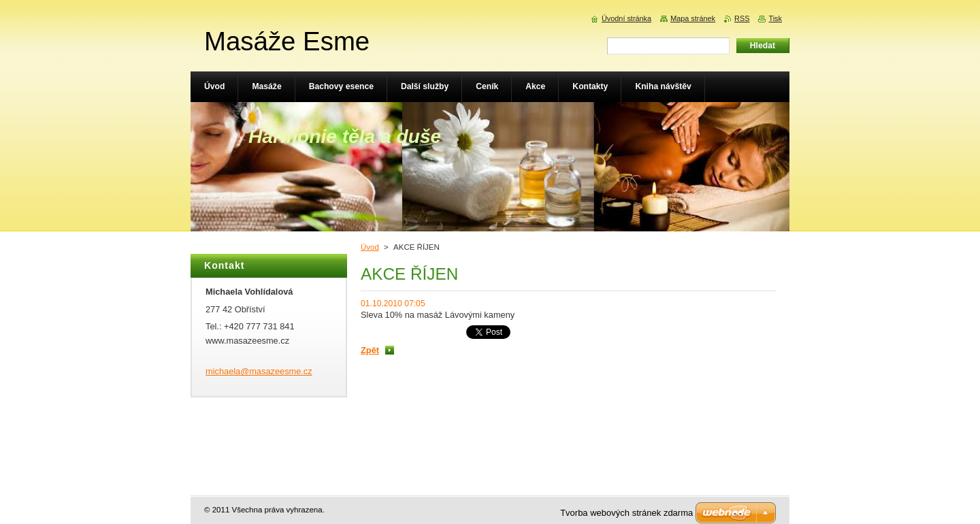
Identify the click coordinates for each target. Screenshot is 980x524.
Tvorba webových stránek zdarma (626, 513)
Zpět (370, 350)
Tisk (775, 18)
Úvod (370, 247)
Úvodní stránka (626, 18)
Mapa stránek (693, 18)
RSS (742, 18)
